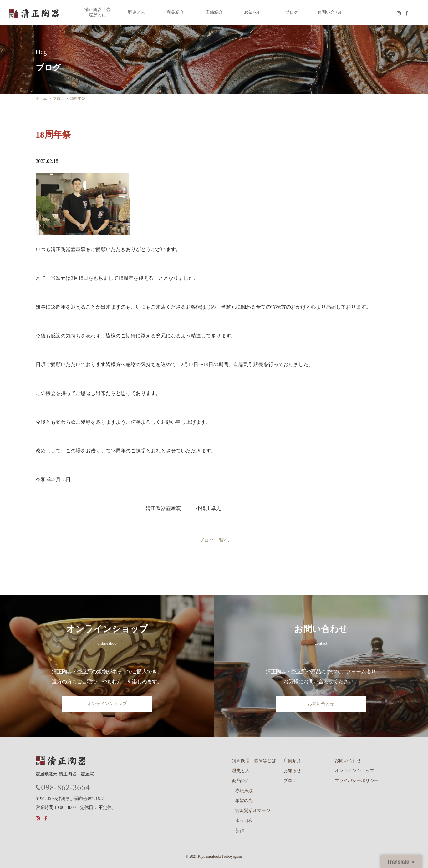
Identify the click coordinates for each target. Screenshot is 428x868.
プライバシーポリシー (357, 781)
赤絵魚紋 (244, 791)
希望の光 (244, 801)
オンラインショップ (107, 704)
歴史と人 (136, 12)
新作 (240, 831)
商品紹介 (175, 12)
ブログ (292, 12)
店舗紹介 (214, 12)
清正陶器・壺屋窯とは (98, 12)
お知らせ (253, 12)
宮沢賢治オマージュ (255, 811)
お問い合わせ (330, 12)
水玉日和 (244, 821)
